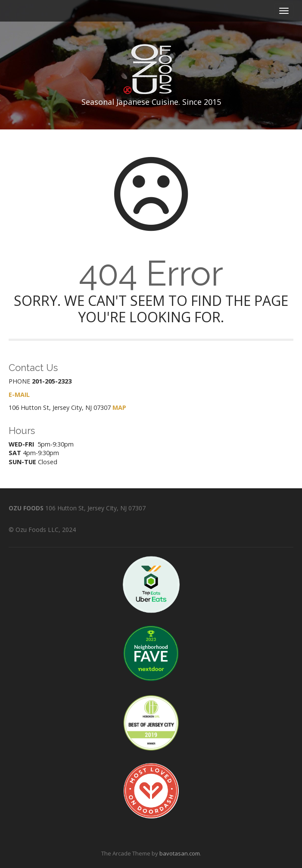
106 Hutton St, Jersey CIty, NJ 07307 (95, 508)
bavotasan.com (180, 853)
